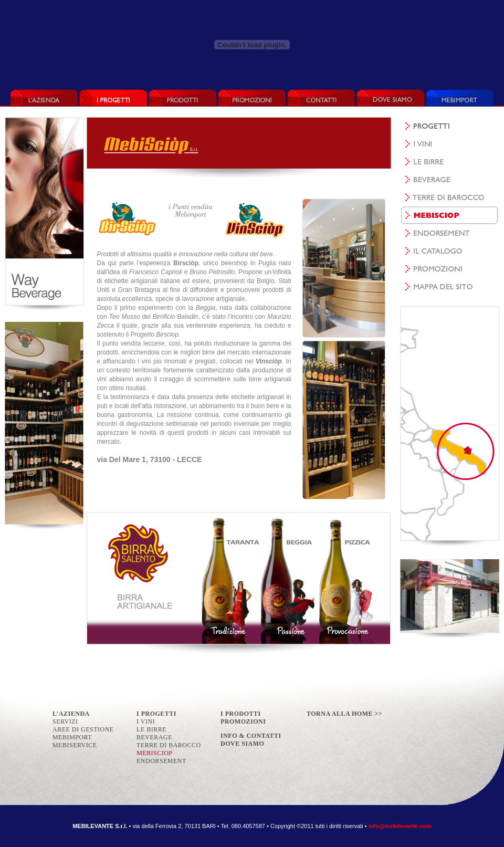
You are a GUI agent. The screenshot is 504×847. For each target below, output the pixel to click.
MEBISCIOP (155, 753)
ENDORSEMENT (161, 761)
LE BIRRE (151, 729)
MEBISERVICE (75, 745)
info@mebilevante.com (400, 826)
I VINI (146, 721)
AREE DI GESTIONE (83, 729)
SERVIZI (65, 721)
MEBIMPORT (72, 737)
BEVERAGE (154, 737)
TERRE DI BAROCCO (169, 745)
